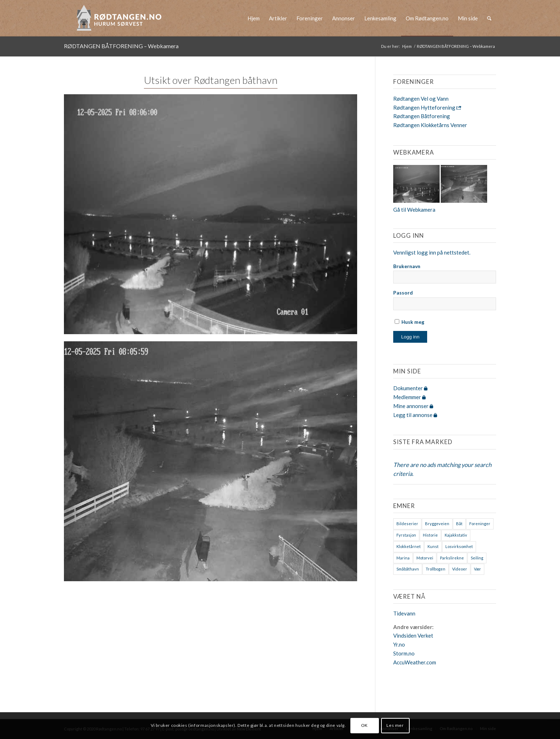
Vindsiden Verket (413, 635)
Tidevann (404, 613)
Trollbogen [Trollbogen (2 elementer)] (436, 569)
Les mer (395, 725)
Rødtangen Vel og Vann (421, 99)
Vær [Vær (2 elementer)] (477, 569)
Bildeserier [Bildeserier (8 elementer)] (407, 524)
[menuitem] (254, 18)
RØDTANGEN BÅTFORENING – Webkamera (121, 46)
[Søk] (489, 18)
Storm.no (404, 653)
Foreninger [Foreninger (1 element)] (480, 524)
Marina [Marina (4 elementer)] (403, 558)
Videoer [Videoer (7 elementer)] (460, 569)
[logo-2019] (121, 18)
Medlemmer (409, 397)
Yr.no (399, 644)
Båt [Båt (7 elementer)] (459, 524)
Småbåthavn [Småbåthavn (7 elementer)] (408, 569)
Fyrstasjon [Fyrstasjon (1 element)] (406, 535)
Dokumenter (410, 388)
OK (364, 725)
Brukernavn (407, 266)
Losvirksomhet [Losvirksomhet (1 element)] (459, 546)
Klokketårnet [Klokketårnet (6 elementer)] (409, 546)
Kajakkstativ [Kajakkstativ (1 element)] (456, 535)
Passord (403, 293)
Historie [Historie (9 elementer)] (430, 535)
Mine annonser (413, 406)
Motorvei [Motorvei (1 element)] (425, 558)
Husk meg (409, 322)
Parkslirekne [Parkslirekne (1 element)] (452, 558)
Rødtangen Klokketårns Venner (430, 125)
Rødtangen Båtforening (422, 116)
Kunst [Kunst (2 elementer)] (433, 546)
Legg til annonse (415, 415)
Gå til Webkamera (414, 210)
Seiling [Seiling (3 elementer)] (477, 558)
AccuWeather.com (415, 662)
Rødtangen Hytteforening (427, 107)
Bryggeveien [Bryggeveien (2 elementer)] (437, 524)
